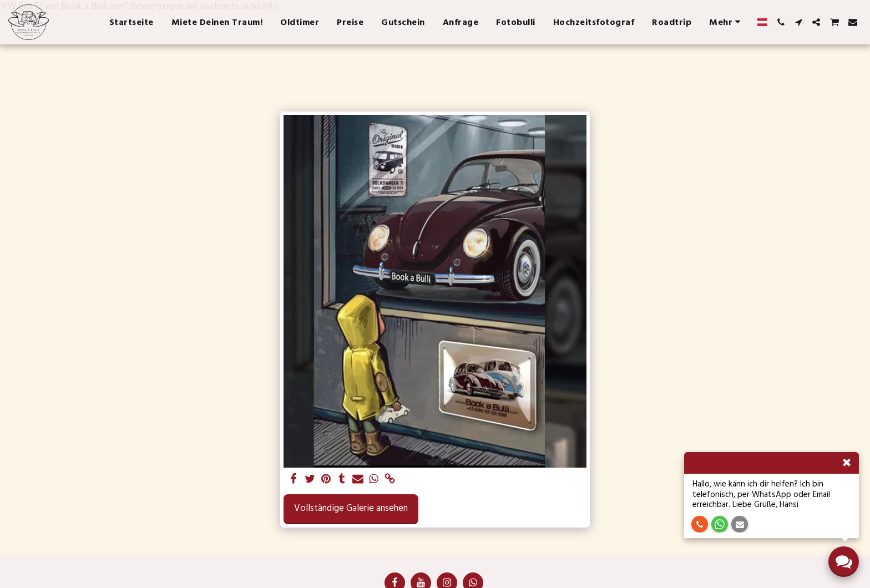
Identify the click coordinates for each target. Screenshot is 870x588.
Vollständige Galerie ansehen (351, 508)
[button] (781, 22)
